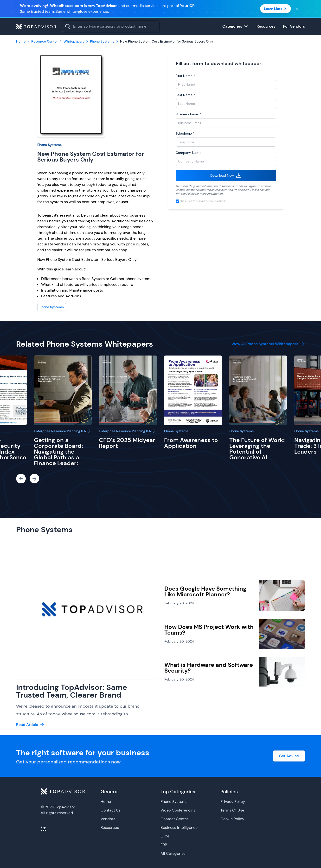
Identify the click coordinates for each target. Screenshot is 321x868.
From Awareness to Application (191, 443)
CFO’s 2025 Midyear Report (127, 443)
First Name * (185, 76)
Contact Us (111, 810)
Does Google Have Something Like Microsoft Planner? (205, 591)
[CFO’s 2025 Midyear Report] (128, 390)
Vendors (108, 819)
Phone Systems (49, 145)
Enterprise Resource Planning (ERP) (62, 431)
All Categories (173, 853)
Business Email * (188, 114)
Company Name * (190, 153)
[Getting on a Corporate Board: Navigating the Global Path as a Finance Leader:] (63, 390)
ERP (164, 845)
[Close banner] (297, 9)
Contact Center (174, 819)
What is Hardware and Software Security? (209, 668)
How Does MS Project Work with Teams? (209, 630)
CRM (165, 836)
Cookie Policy (232, 819)
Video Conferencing (178, 810)
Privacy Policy (185, 194)
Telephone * (185, 133)
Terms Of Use (232, 810)
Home (106, 802)
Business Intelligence (179, 827)
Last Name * (185, 95)
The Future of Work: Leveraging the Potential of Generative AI (257, 449)
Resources (110, 827)
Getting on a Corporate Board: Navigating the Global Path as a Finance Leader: (58, 452)
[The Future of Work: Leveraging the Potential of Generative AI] (258, 390)
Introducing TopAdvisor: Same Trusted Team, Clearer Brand (72, 691)
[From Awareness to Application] (193, 390)
